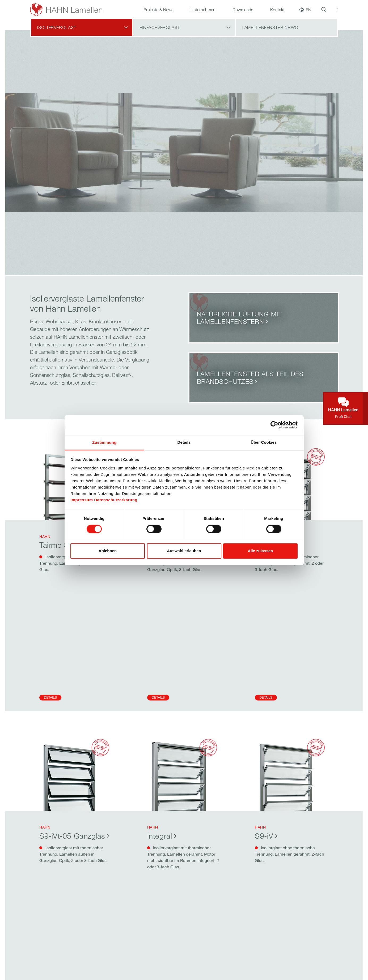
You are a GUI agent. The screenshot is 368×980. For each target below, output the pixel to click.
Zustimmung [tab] (104, 442)
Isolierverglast (57, 39)
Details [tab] (184, 442)
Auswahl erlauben (184, 551)
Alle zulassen (260, 551)
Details (50, 697)
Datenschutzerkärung (116, 500)
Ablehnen (108, 551)
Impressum (82, 500)
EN (308, 15)
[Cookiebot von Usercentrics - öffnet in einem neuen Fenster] (274, 425)
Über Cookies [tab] (264, 442)
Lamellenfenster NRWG (270, 39)
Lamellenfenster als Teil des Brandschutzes (250, 377)
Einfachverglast (160, 39)
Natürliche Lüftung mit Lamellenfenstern (239, 318)
